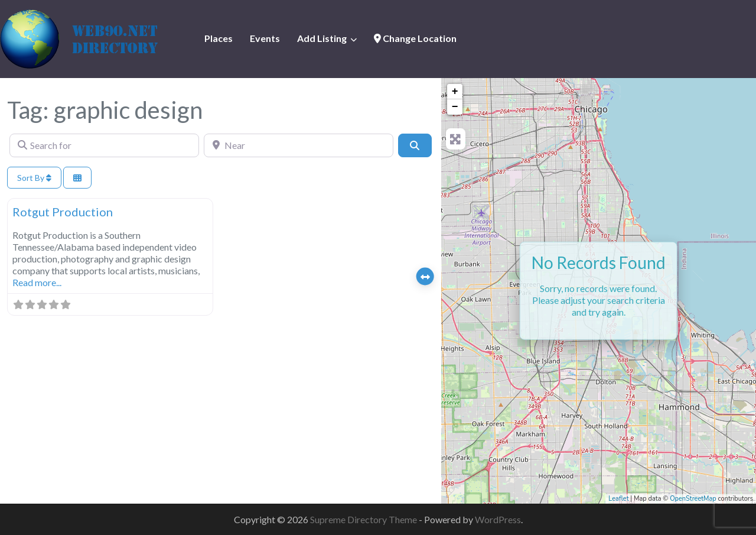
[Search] (415, 145)
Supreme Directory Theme (364, 519)
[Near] (299, 145)
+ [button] (455, 92)
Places (219, 38)
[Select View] (77, 178)
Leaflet (618, 499)
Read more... (37, 282)
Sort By (34, 178)
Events (265, 38)
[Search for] (104, 145)
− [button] (455, 107)
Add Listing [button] (322, 38)
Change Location (415, 38)
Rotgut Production (63, 212)
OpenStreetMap (693, 499)
